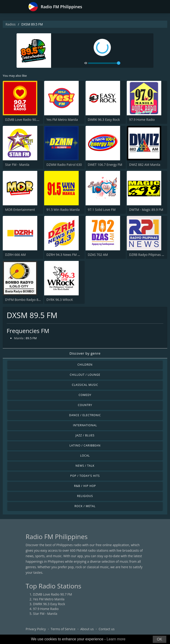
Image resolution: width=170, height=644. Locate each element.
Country (85, 405)
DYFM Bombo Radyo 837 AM (26, 300)
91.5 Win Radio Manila (63, 210)
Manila (19, 338)
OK (160, 639)
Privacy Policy (36, 629)
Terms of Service (63, 629)
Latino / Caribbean (85, 445)
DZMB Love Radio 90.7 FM (24, 120)
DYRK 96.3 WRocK (60, 300)
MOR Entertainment (20, 210)
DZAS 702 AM (98, 255)
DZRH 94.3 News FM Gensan (68, 255)
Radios (11, 24)
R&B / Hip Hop (85, 486)
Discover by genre (85, 353)
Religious (85, 496)
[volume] (104, 63)
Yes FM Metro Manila (62, 120)
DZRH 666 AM (15, 255)
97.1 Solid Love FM (102, 210)
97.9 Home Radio (142, 120)
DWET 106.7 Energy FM (105, 165)
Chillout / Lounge (85, 375)
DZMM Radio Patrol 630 (64, 165)
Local (85, 456)
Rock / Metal (85, 506)
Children (85, 365)
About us (87, 629)
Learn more (116, 639)
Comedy (85, 395)
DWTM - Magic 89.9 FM (146, 210)
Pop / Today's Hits (85, 476)
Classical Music (85, 385)
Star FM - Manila (17, 165)
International (85, 425)
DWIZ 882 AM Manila (145, 165)
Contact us (107, 629)
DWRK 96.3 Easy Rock (104, 120)
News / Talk (85, 466)
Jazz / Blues (85, 435)
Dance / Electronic (85, 415)
